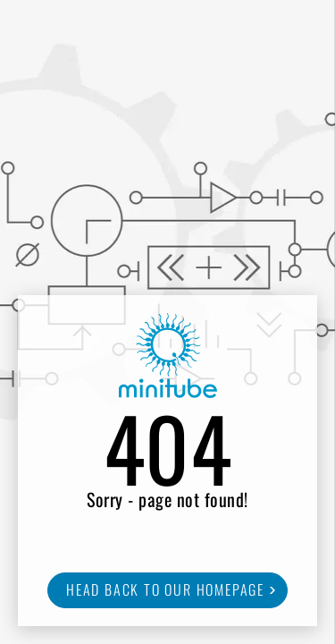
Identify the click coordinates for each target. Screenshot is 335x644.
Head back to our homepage (165, 589)
